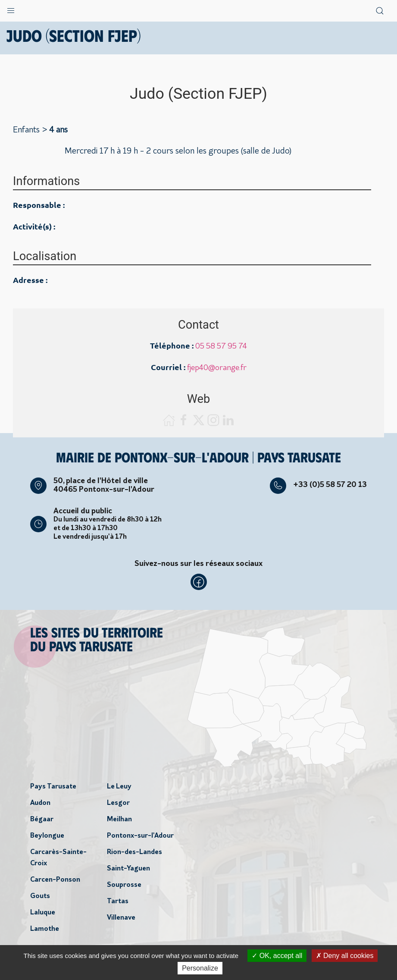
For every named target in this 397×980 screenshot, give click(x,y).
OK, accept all (277, 956)
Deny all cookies (345, 956)
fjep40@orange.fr (217, 368)
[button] (11, 9)
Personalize (200, 968)
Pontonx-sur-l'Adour (140, 836)
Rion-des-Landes (134, 852)
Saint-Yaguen (128, 869)
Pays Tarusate (53, 787)
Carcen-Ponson (55, 880)
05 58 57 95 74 (221, 347)
